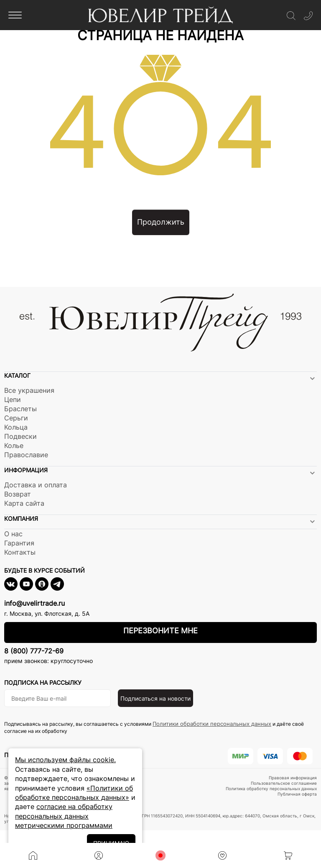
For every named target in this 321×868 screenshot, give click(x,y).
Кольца (16, 427)
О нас (13, 534)
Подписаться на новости (155, 698)
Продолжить (161, 222)
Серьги (16, 418)
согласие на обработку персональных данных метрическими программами (64, 816)
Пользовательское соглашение (284, 783)
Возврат (18, 494)
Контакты (20, 552)
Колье (14, 446)
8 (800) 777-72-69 (34, 651)
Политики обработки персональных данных (212, 724)
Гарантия (19, 543)
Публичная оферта (297, 794)
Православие (26, 455)
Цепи (13, 399)
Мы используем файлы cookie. (65, 760)
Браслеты (20, 409)
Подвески (20, 436)
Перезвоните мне (160, 631)
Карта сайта (24, 503)
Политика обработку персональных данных (271, 789)
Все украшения (29, 390)
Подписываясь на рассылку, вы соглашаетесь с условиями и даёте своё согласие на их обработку (154, 727)
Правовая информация (293, 778)
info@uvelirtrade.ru (34, 603)
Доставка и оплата (36, 485)
